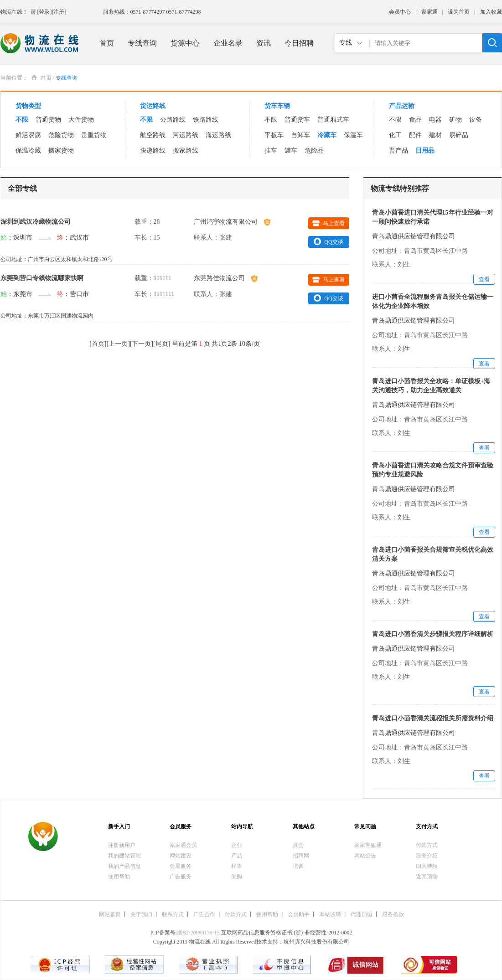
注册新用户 (122, 845)
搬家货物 (61, 151)
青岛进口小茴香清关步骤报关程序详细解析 (433, 634)
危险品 (314, 151)
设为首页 (459, 12)
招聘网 (301, 856)
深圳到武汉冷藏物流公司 (36, 222)
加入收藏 (491, 12)
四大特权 (427, 866)
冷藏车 (327, 135)
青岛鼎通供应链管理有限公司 (414, 236)
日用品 (425, 151)
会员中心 (400, 12)
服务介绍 (427, 856)
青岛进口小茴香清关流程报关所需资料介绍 (433, 718)
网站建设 (181, 856)
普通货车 (297, 120)
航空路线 (153, 135)
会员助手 (299, 914)
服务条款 (393, 914)
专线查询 (142, 43)
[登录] (45, 12)
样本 (237, 866)
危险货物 (61, 135)
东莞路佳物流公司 (226, 278)
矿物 (455, 120)
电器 (435, 120)
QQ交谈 (328, 241)
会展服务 (181, 866)
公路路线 (173, 120)
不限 (22, 120)
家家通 (430, 12)
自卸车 (300, 135)
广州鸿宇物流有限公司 (232, 222)
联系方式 (173, 914)
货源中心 (185, 43)
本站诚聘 (330, 914)
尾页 (162, 344)
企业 (237, 845)
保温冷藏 (28, 151)
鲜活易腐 (28, 135)
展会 (298, 845)
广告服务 (181, 877)
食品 (415, 120)
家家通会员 (183, 845)
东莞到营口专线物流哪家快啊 (42, 278)
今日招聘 (299, 43)
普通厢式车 (333, 120)
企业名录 (228, 43)
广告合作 (204, 914)
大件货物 (81, 120)
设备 (476, 120)
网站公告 (365, 856)
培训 (298, 866)
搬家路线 (186, 151)
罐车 (291, 151)
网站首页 (110, 914)
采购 (237, 877)
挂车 (271, 151)
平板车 (274, 135)
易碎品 (459, 135)
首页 (107, 43)
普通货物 (48, 120)
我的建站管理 (124, 856)
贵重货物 (94, 135)
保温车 (353, 135)
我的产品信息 (124, 866)
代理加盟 (362, 914)
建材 (435, 135)
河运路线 (186, 135)
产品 (237, 856)
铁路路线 (206, 120)
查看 (484, 279)
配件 (415, 135)
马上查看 (329, 223)
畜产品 (398, 151)
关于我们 (141, 914)
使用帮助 (119, 877)
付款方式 (427, 845)
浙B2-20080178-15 (198, 933)
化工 (395, 135)
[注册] (59, 12)
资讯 (264, 43)
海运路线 (218, 135)
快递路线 (153, 151)
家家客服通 (368, 845)
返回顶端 (427, 877)
